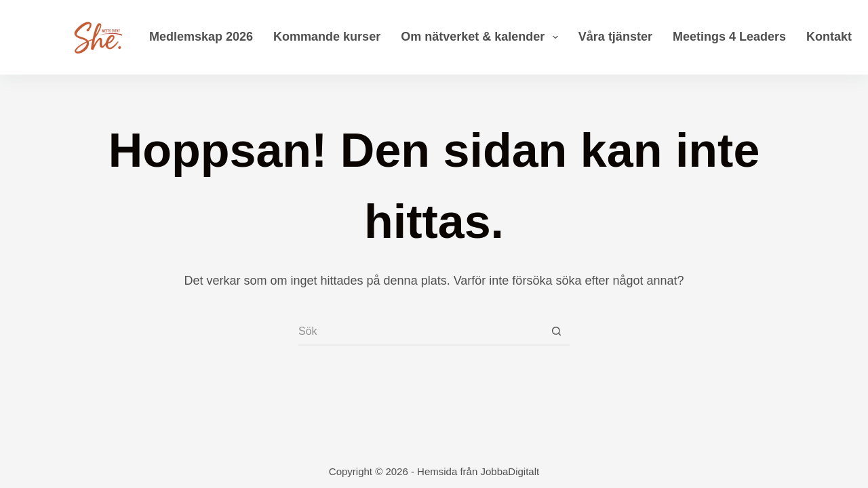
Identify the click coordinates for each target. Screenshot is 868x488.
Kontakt (829, 37)
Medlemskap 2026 (201, 37)
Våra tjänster (615, 37)
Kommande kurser (327, 37)
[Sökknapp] (556, 332)
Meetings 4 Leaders (729, 37)
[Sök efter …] (420, 332)
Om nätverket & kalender (482, 37)
